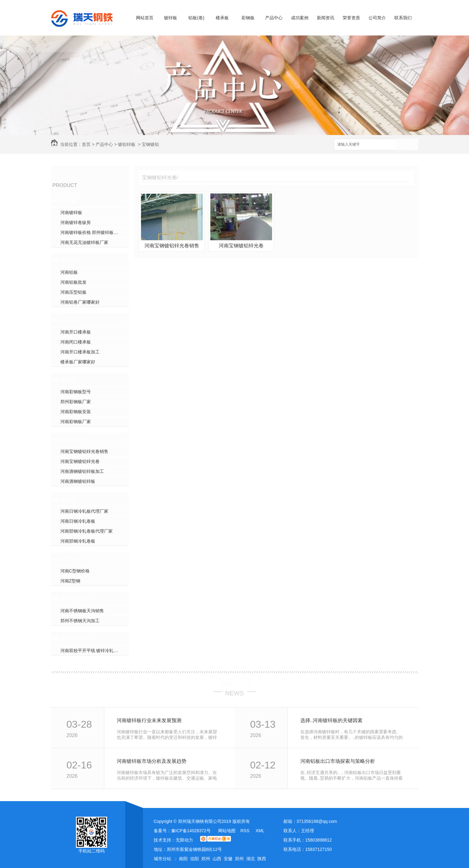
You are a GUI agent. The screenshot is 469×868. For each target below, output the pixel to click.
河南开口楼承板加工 (80, 352)
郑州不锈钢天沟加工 (80, 621)
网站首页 (145, 18)
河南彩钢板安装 (76, 412)
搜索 (407, 145)
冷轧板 (69, 499)
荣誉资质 (351, 18)
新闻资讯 (326, 18)
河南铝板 (69, 272)
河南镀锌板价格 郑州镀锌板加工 (91, 232)
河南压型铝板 (73, 292)
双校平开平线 (77, 639)
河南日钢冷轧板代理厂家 (84, 511)
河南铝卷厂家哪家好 (80, 302)
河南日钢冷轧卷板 (78, 521)
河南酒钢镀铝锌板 (78, 481)
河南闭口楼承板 (76, 342)
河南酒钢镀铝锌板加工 (82, 471)
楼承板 (222, 18)
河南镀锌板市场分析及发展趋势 (152, 761)
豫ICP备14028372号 (191, 831)
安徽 (228, 859)
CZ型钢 (70, 559)
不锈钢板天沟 (77, 599)
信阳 (195, 859)
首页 (86, 144)
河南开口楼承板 (76, 332)
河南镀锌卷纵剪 (76, 222)
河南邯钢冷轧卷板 (78, 541)
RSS (245, 831)
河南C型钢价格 (75, 571)
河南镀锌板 (71, 212)
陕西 (262, 859)
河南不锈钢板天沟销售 (82, 611)
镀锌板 (171, 18)
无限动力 (184, 840)
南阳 (183, 859)
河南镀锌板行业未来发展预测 (149, 720)
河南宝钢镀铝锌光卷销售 (84, 451)
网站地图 (227, 831)
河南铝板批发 (73, 282)
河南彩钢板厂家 (76, 422)
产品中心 (274, 18)
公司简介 (377, 18)
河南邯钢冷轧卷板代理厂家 (87, 531)
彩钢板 (248, 18)
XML (260, 831)
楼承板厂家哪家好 (78, 362)
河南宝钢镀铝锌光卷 (80, 461)
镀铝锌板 (127, 144)
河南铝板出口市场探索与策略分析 (338, 761)
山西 (217, 859)
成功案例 (300, 18)
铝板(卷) (196, 18)
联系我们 (403, 18)
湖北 (251, 859)
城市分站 (162, 859)
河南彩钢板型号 (76, 392)
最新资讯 (235, 682)
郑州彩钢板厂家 (76, 402)
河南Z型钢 (70, 581)
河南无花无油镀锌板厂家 (84, 242)
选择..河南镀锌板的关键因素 (332, 720)
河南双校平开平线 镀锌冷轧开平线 (94, 651)
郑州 (206, 859)
